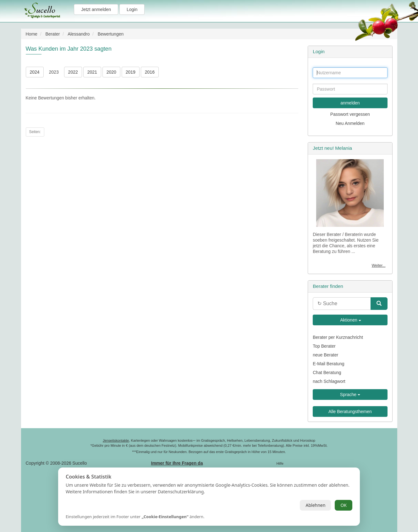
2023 (54, 72)
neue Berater (325, 355)
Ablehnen (315, 505)
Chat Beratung (327, 372)
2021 (92, 72)
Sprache (350, 395)
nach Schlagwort (329, 381)
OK (344, 505)
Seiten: (35, 132)
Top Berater (324, 346)
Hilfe (280, 463)
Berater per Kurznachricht (338, 337)
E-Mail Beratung (328, 364)
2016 (150, 72)
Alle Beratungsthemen (350, 412)
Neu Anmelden (350, 123)
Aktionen (350, 320)
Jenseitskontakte (116, 440)
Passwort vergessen (350, 114)
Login (132, 9)
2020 (111, 72)
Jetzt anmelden (96, 9)
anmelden (350, 103)
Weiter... (379, 266)
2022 (73, 72)
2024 (35, 72)
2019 (131, 72)
